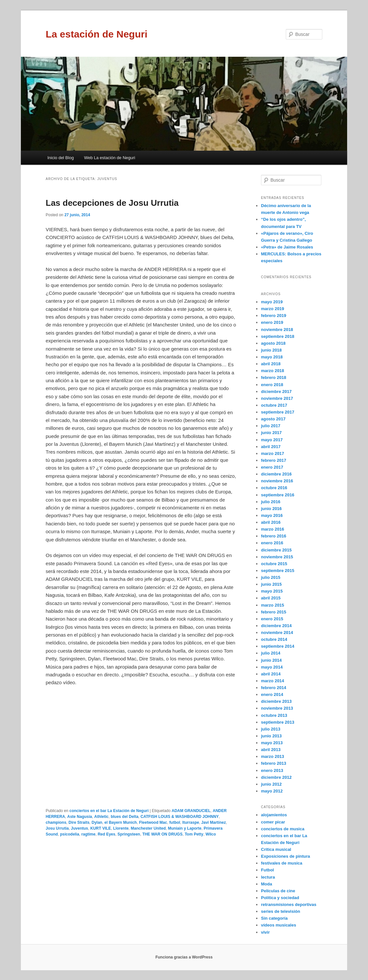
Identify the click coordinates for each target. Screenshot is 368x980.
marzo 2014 (273, 681)
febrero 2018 (274, 377)
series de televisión (281, 911)
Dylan (97, 822)
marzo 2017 (273, 453)
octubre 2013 (274, 715)
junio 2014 (271, 660)
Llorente (121, 828)
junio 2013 (271, 736)
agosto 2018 (273, 343)
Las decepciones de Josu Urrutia (112, 203)
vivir (265, 932)
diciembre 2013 (276, 701)
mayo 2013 (272, 743)
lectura (268, 877)
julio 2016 (271, 502)
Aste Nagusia (80, 817)
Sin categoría (274, 918)
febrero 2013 (274, 763)
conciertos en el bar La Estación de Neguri (109, 811)
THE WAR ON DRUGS (162, 834)
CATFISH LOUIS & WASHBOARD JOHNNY (180, 817)
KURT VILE (101, 828)
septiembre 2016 (278, 495)
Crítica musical (276, 849)
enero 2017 (272, 467)
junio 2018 (271, 350)
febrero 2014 (274, 688)
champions (56, 822)
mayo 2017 (272, 440)
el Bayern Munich (121, 822)
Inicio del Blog (61, 158)
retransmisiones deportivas (289, 905)
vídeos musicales (279, 925)
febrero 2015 (274, 612)
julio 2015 (271, 577)
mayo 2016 (272, 515)
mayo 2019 (272, 302)
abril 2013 (271, 750)
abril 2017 (271, 447)
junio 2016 (271, 509)
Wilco (211, 834)
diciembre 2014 (276, 626)
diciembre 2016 (276, 474)
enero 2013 (272, 770)
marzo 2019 (273, 309)
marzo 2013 (273, 756)
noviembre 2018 (277, 330)
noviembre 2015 (277, 557)
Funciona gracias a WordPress (184, 957)
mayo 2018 (272, 357)
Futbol (268, 870)
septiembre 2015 (278, 571)
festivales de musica (282, 863)
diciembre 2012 (276, 777)
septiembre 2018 (278, 336)
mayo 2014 (272, 667)
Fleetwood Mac (153, 822)
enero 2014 (272, 694)
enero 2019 (272, 322)
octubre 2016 (274, 488)
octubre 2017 (274, 405)
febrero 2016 (274, 536)
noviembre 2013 (277, 708)
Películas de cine (278, 891)
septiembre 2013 (278, 722)
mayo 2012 (272, 791)
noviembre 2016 (277, 481)
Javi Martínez (214, 822)
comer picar (273, 822)
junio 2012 (271, 784)
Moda (267, 884)
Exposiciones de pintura (285, 856)
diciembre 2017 (276, 392)
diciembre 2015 (276, 550)
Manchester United (148, 828)
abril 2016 (271, 522)
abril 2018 (271, 364)
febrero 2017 (274, 460)
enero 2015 (272, 619)
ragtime (88, 834)
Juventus (79, 828)
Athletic (101, 817)
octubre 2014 (274, 639)
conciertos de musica (283, 829)
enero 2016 (272, 543)
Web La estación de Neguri (110, 158)
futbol (175, 822)
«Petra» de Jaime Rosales (287, 247)
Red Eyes (106, 834)
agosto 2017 (273, 419)
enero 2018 (272, 385)
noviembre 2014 (277, 633)
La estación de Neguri (97, 34)
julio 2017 (271, 426)
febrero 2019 (274, 316)
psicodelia (70, 834)
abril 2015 (271, 598)
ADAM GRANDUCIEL (191, 811)
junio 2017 (271, 433)
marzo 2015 (273, 605)
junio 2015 (271, 584)
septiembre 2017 (278, 412)
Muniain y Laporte (185, 828)
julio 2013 (271, 729)
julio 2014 (271, 653)
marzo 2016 (273, 529)
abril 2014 (271, 674)
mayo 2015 (272, 591)
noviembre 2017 (277, 398)
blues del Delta (124, 817)
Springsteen (129, 834)
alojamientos (274, 815)
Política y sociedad (280, 898)
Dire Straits (79, 822)
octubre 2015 (274, 564)
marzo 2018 (273, 371)
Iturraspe (191, 822)
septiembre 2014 (278, 646)
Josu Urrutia (57, 828)
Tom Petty (194, 834)
